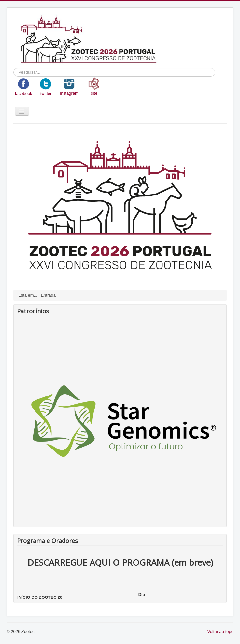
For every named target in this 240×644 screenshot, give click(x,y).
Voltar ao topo (220, 631)
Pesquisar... (14, 68)
